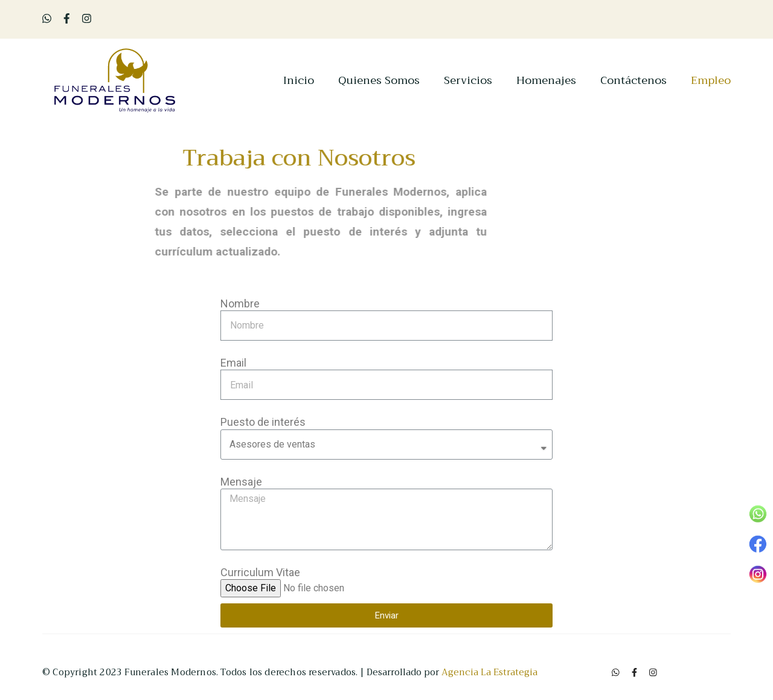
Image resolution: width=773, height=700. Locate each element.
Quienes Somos (379, 81)
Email (233, 363)
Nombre (240, 303)
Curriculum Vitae (260, 572)
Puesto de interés (263, 422)
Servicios (468, 81)
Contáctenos (633, 81)
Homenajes (546, 81)
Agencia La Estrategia (489, 672)
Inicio (299, 81)
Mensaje (241, 482)
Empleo (711, 81)
